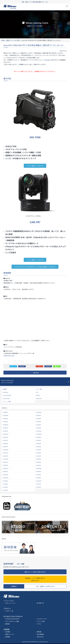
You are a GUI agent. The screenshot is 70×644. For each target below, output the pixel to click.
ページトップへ (67, 640)
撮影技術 (8, 624)
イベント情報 (39, 389)
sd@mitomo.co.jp (9, 356)
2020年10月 (39, 468)
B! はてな (48, 366)
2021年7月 (5, 462)
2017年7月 (39, 484)
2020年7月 (5, 472)
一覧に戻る (36, 373)
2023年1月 (39, 447)
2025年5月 (5, 422)
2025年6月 (39, 419)
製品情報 (5, 389)
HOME (3, 40)
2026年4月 (5, 412)
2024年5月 (39, 428)
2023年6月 (39, 440)
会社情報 (8, 632)
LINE (57, 366)
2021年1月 (39, 465)
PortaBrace (6, 392)
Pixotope (47, 60)
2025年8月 (5, 419)
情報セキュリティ (10, 634)
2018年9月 (39, 478)
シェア (22, 366)
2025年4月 (39, 422)
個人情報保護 (40, 634)
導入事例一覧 (40, 603)
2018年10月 (6, 478)
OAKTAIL (38, 395)
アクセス (39, 624)
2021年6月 (39, 462)
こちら (19, 567)
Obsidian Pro (39, 398)
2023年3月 (39, 444)
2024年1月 (5, 431)
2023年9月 (5, 437)
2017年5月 (39, 487)
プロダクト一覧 (9, 611)
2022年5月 (39, 453)
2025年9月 (39, 415)
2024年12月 (6, 425)
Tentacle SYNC (6, 398)
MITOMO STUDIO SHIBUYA (12, 619)
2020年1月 (39, 475)
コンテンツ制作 (41, 621)
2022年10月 (6, 450)
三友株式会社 (12, 8)
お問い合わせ (35, 579)
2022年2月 (5, 456)
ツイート (13, 366)
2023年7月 (5, 440)
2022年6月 (5, 453)
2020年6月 (39, 472)
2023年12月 (39, 431)
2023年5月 (5, 444)
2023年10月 (39, 434)
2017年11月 (39, 481)
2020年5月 (5, 475)
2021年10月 (6, 459)
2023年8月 (39, 437)
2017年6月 (5, 487)
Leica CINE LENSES (7, 395)
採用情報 (8, 637)
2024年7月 (5, 428)
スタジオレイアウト (42, 619)
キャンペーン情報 (7, 402)
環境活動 (39, 632)
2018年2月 (5, 481)
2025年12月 (39, 412)
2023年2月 (5, 447)
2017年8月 (5, 484)
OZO (37, 392)
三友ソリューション (10, 603)
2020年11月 (6, 468)
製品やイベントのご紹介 (13, 40)
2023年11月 (6, 434)
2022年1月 (39, 456)
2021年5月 (5, 465)
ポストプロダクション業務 (12, 621)
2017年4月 (5, 490)
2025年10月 (6, 415)
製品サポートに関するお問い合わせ (35, 572)
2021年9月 (39, 459)
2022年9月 (39, 450)
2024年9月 (39, 425)
